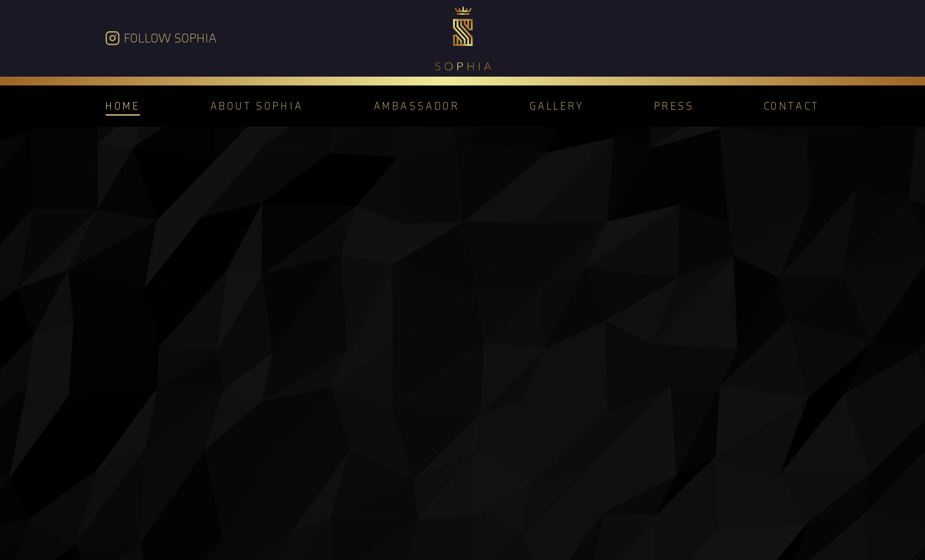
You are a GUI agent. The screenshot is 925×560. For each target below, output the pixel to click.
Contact (792, 106)
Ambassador (417, 106)
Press (674, 106)
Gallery (557, 106)
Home (123, 106)
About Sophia (257, 106)
